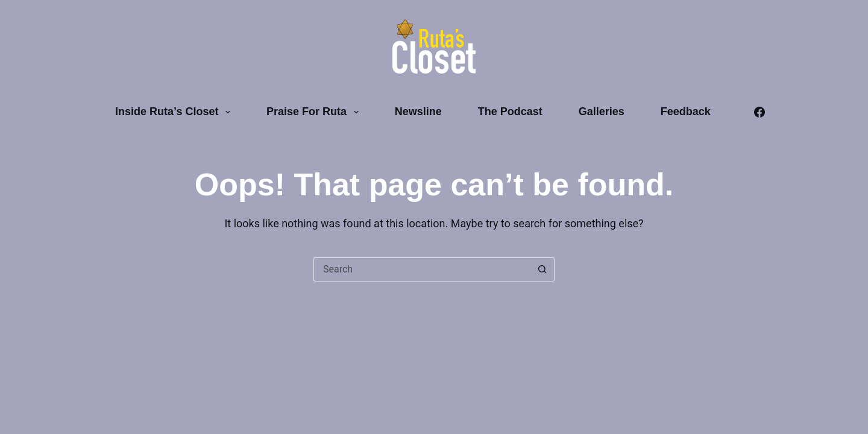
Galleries (602, 112)
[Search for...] (422, 269)
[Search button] (542, 269)
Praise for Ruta (315, 112)
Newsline (418, 112)
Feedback (686, 112)
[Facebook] (759, 112)
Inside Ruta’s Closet (175, 112)
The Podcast (510, 112)
